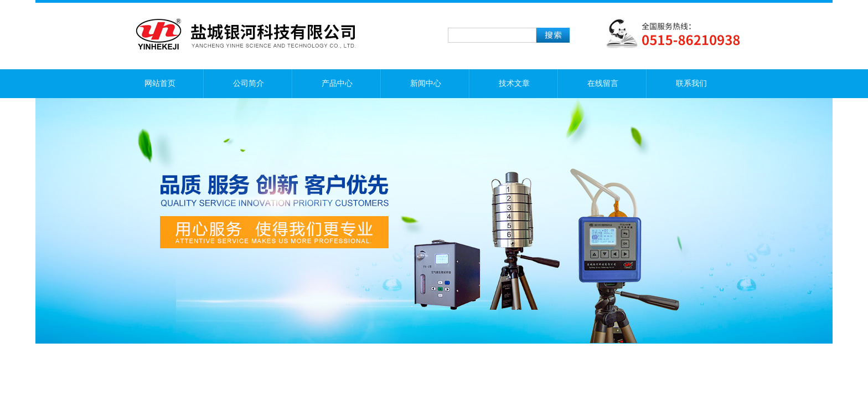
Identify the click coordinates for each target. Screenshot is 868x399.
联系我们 (691, 83)
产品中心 (337, 83)
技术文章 (514, 83)
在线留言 (603, 83)
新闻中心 (426, 83)
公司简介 (249, 83)
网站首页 (160, 83)
